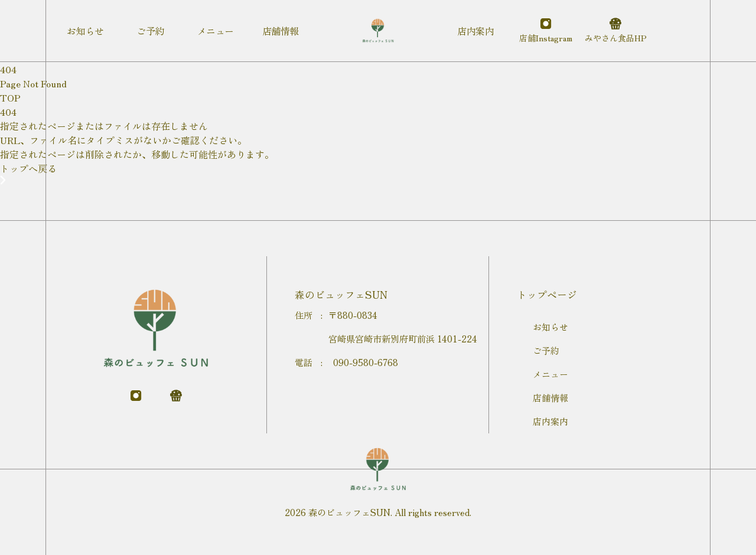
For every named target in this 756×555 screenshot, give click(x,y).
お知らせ (550, 327)
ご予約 (546, 350)
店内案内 (550, 421)
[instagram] (546, 31)
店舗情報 (550, 398)
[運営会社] (615, 31)
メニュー (550, 374)
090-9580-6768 (366, 362)
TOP (10, 97)
